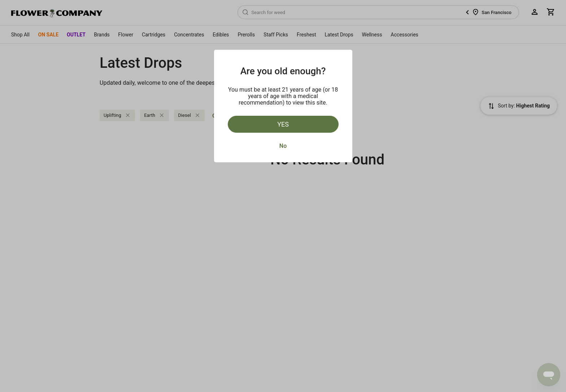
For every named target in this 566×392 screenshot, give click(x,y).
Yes (283, 124)
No (283, 146)
